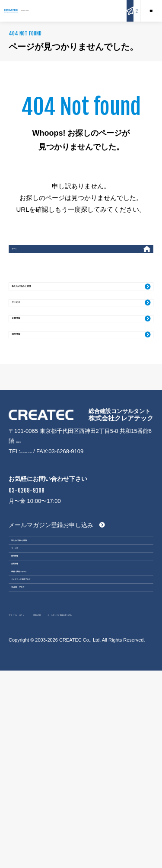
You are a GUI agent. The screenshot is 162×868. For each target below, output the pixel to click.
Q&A (129, 10)
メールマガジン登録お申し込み (51, 603)
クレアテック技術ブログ (51, 743)
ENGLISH (78, 10)
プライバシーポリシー (37, 801)
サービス (31, 331)
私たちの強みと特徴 (47, 303)
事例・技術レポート (44, 720)
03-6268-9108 (38, 520)
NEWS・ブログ (38, 767)
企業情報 (31, 359)
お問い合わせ (108, 10)
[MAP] (24, 510)
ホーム (26, 253)
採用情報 (31, 387)
